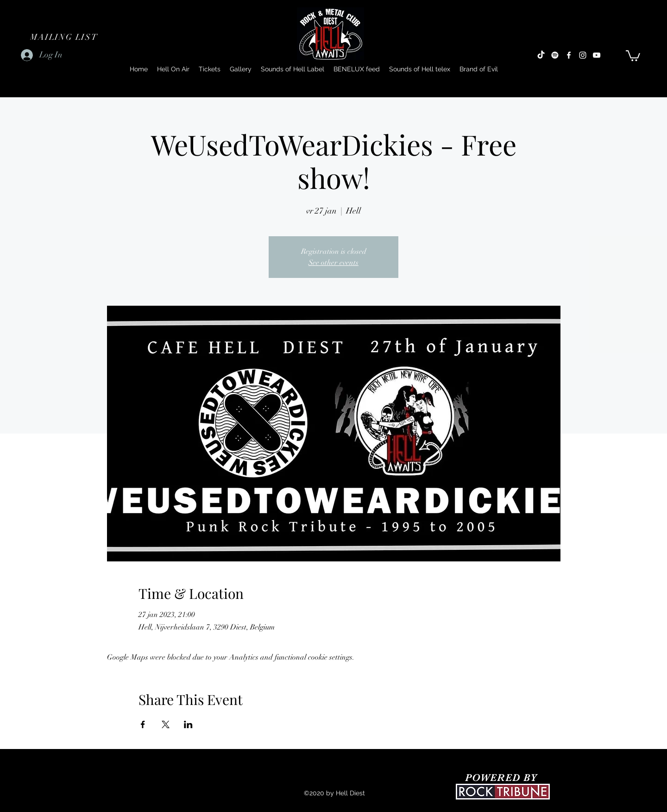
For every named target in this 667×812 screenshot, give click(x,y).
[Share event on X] (166, 724)
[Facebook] (569, 55)
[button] (65, 37)
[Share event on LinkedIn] (188, 724)
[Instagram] (583, 55)
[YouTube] (597, 55)
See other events (333, 263)
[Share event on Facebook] (143, 724)
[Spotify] (555, 55)
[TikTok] (541, 55)
